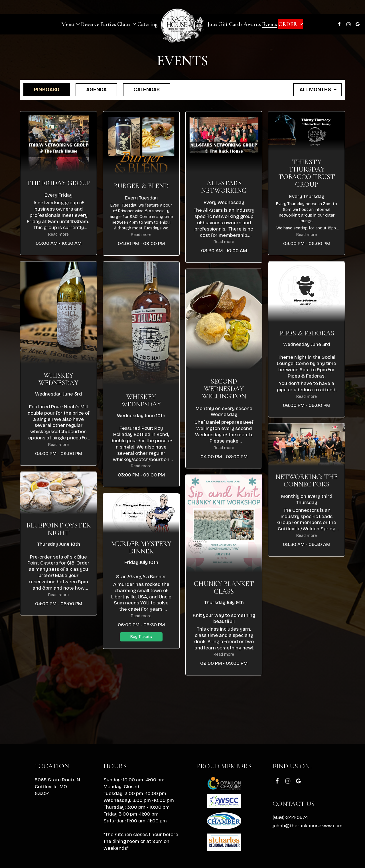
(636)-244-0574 (290, 817)
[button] (58, 183)
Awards (252, 24)
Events (270, 24)
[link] (182, 25)
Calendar (141, 89)
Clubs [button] (127, 24)
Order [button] (291, 24)
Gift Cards (230, 24)
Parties (108, 24)
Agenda (91, 89)
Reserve (90, 24)
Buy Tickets (141, 636)
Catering (148, 24)
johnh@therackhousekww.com (308, 826)
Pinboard (41, 89)
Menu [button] (71, 24)
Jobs (212, 24)
